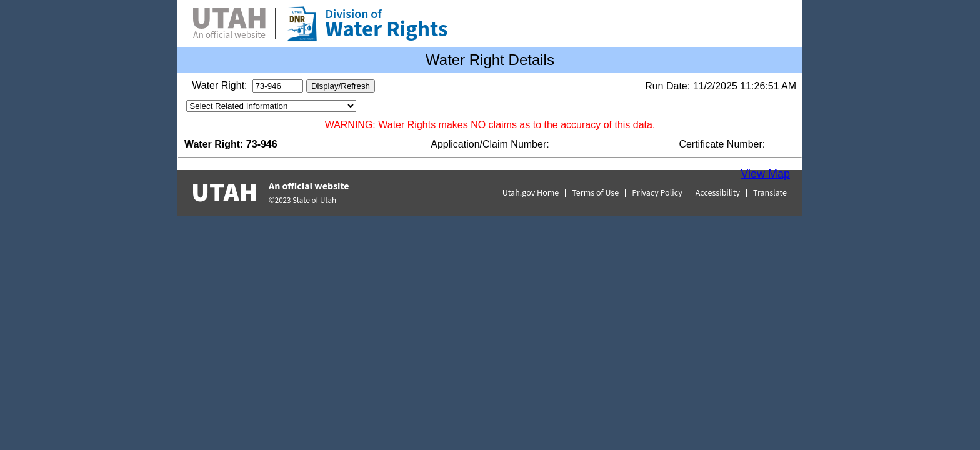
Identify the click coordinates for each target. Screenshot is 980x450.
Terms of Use (595, 193)
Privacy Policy (657, 193)
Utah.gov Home (531, 193)
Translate (770, 193)
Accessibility (718, 193)
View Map (765, 174)
